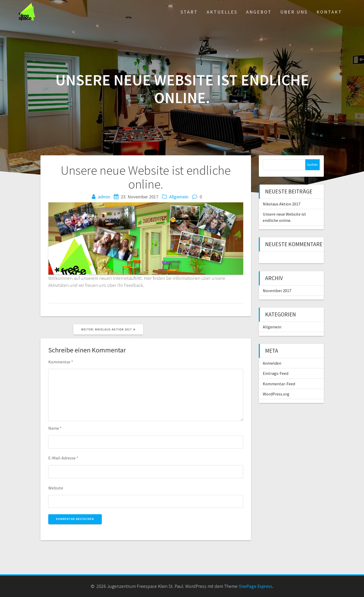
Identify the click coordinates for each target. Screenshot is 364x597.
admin (104, 197)
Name (55, 428)
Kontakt (329, 12)
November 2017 (277, 291)
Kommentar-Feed (279, 384)
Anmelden (272, 363)
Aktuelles (222, 12)
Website (56, 488)
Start (189, 12)
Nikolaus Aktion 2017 (282, 204)
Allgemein (179, 197)
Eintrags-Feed (276, 373)
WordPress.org (276, 394)
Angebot (259, 12)
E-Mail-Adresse (63, 458)
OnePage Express (255, 586)
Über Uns (294, 12)
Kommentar (61, 362)
